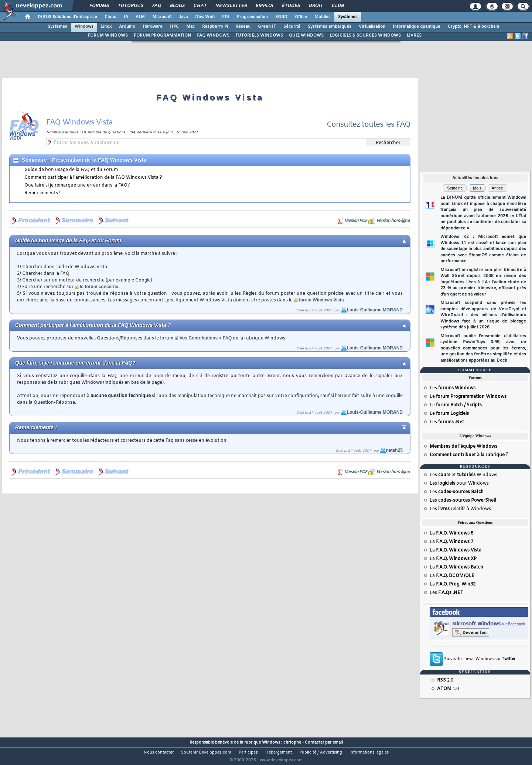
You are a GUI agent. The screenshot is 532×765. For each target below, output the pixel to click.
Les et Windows (463, 475)
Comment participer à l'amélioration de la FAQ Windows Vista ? (93, 178)
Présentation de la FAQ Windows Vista (99, 160)
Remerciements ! (42, 193)
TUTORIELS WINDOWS (259, 35)
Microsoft (162, 17)
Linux (106, 27)
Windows (84, 27)
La (451, 533)
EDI (226, 17)
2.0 (445, 680)
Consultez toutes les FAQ (369, 125)
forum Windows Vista (321, 300)
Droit (316, 6)
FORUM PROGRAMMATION (162, 35)
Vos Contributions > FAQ (206, 338)
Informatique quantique (417, 27)
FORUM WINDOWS (108, 35)
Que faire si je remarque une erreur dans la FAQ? (77, 185)
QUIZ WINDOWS (306, 35)
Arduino (127, 27)
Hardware (153, 27)
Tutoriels (130, 6)
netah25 (394, 450)
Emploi (264, 6)
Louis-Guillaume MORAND (375, 310)
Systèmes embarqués (330, 27)
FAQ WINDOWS (213, 35)
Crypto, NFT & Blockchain (473, 27)
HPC (174, 27)
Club (337, 6)
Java (183, 17)
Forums (99, 6)
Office (301, 17)
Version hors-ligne (393, 221)
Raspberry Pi (215, 27)
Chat (200, 6)
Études (291, 6)
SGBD (281, 17)
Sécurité (292, 27)
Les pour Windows (459, 484)
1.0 (448, 689)
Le (468, 397)
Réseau (243, 27)
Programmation (252, 17)
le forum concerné (99, 287)
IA (126, 17)
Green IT (267, 27)
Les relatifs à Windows (460, 509)
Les (453, 388)
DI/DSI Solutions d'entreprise (67, 17)
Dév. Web (205, 17)
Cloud (110, 17)
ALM (140, 17)
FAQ (156, 6)
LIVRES (414, 35)
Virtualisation (372, 27)
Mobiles (323, 17)
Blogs (177, 6)
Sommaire (34, 160)
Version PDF (356, 221)
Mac (190, 27)
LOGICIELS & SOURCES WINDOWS (365, 35)
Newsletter (231, 6)
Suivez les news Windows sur (480, 659)
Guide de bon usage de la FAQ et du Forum (71, 170)
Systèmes (348, 17)
